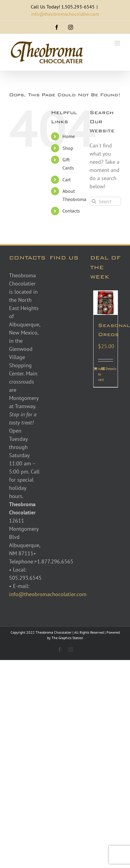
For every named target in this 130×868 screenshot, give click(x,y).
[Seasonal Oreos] (106, 303)
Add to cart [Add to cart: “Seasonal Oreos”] (101, 374)
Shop (68, 148)
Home (69, 136)
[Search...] (105, 201)
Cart (67, 180)
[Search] (94, 201)
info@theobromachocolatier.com (65, 14)
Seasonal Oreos (106, 330)
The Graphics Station (67, 638)
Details (109, 369)
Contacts (71, 211)
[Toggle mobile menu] (118, 43)
